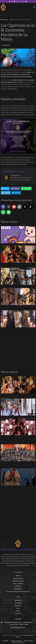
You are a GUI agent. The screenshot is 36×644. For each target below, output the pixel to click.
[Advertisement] (18, 351)
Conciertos (5, 20)
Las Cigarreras (6, 45)
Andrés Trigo (27, 635)
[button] (34, 7)
